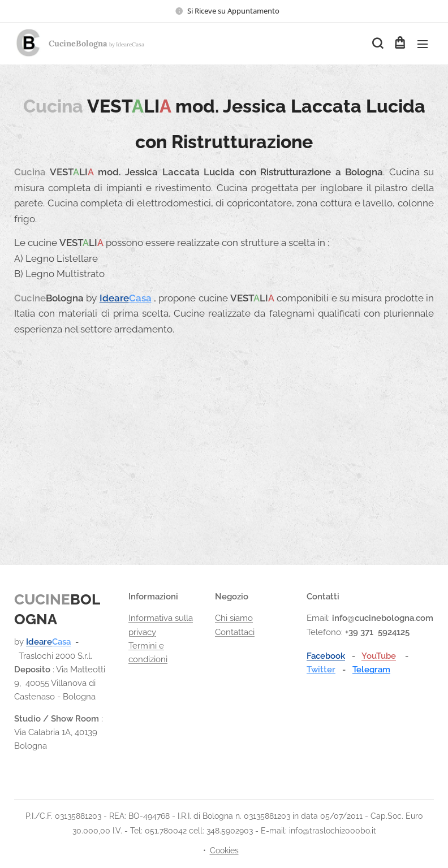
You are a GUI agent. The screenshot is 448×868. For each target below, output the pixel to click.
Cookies (224, 850)
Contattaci (235, 632)
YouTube (379, 656)
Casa (140, 298)
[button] (377, 44)
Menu (423, 44)
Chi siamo (234, 618)
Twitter (321, 670)
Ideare (114, 298)
